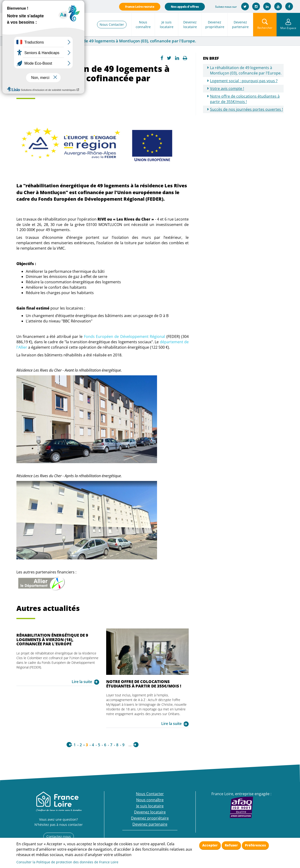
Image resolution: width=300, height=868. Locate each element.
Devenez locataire (190, 24)
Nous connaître (143, 24)
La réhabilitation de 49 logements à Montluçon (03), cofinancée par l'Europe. (246, 70)
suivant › (136, 745)
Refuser (231, 845)
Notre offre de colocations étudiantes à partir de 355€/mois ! (144, 684)
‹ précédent (69, 745)
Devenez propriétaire (215, 24)
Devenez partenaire (240, 24)
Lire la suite (82, 682)
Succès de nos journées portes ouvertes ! (246, 109)
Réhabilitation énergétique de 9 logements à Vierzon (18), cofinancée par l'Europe (52, 639)
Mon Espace (288, 28)
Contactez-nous (59, 837)
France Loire (13, 41)
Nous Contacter (112, 24)
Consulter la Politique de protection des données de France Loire (67, 862)
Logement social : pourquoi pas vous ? (244, 81)
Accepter (210, 845)
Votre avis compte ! (227, 89)
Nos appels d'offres (185, 7)
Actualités (37, 41)
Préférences (255, 845)
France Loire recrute (140, 7)
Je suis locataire (167, 24)
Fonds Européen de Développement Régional (125, 336)
